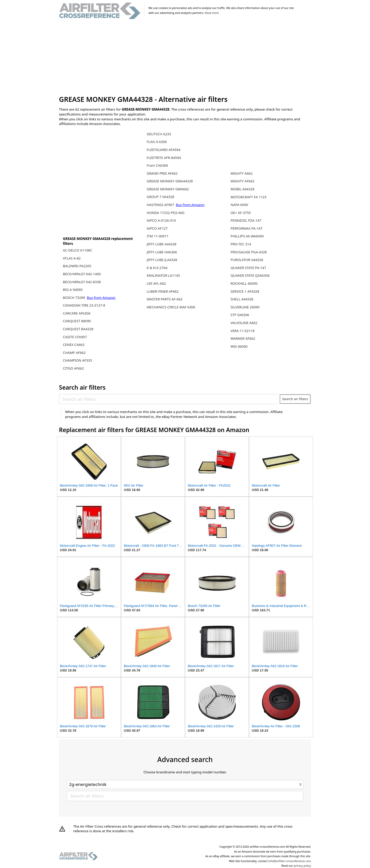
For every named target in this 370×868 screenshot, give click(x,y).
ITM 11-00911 (158, 236)
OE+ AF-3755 (241, 213)
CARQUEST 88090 (77, 321)
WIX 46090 (239, 346)
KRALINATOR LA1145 (163, 275)
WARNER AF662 (243, 338)
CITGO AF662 (73, 368)
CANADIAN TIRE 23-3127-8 (84, 305)
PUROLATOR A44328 (247, 260)
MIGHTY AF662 (242, 181)
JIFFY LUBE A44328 (162, 244)
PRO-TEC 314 (241, 244)
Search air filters (295, 399)
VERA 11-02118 (242, 331)
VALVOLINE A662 (244, 323)
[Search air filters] (170, 399)
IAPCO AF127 (157, 228)
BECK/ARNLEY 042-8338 (82, 282)
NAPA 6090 (239, 205)
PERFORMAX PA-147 (246, 228)
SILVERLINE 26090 (245, 307)
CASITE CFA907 (75, 337)
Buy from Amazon (101, 298)
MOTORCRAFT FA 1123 (248, 197)
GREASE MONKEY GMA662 (168, 189)
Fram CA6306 (157, 165)
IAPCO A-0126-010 (161, 220)
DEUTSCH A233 (159, 134)
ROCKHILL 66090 (244, 283)
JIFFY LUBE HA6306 (162, 252)
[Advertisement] (185, 58)
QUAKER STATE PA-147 (248, 268)
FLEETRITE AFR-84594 (164, 158)
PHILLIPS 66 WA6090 (247, 236)
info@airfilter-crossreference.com (290, 861)
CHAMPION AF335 (78, 360)
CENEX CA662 (74, 345)
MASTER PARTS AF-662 (165, 299)
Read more (212, 13)
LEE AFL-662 (156, 283)
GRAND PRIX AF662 (162, 173)
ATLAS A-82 (72, 258)
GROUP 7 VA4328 (160, 197)
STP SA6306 (240, 315)
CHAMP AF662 (74, 353)
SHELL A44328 (242, 299)
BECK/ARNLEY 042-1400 (82, 274)
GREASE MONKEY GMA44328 (170, 181)
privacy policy (302, 866)
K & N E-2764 (157, 268)
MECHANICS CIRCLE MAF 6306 (171, 307)
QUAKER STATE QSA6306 (250, 275)
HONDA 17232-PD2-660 (166, 213)
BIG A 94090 (73, 290)
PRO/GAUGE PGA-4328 (249, 252)
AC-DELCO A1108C (78, 250)
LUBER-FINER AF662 (163, 291)
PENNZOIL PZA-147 (246, 220)
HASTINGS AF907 (161, 205)
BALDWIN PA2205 (77, 266)
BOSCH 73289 (75, 298)
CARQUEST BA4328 (78, 329)
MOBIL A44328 (242, 189)
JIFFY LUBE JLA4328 (162, 260)
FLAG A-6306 (157, 142)
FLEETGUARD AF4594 (164, 150)
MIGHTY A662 (242, 173)
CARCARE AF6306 (77, 313)
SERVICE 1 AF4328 (245, 291)
